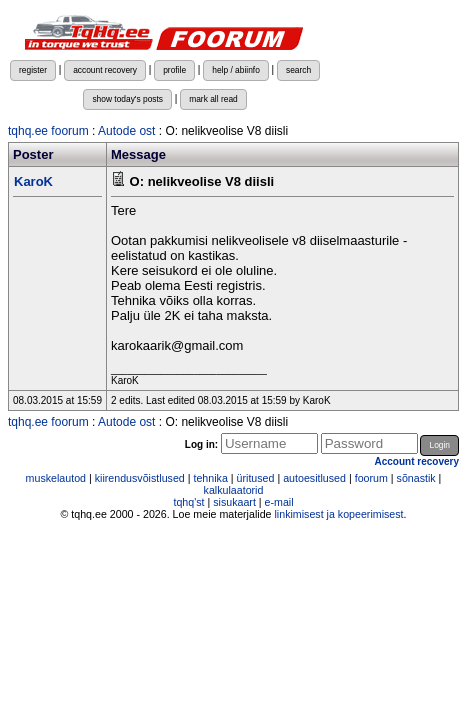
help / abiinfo (236, 70)
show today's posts (127, 99)
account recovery (105, 70)
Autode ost (126, 131)
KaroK (33, 181)
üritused (256, 478)
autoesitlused (314, 478)
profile (174, 70)
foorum (371, 478)
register (33, 70)
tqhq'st (188, 502)
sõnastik (416, 478)
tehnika (210, 478)
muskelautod (56, 478)
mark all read (213, 99)
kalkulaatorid (234, 490)
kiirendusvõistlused (140, 478)
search (298, 70)
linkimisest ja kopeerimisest (338, 514)
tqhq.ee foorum (48, 131)
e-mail (279, 502)
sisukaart (234, 502)
